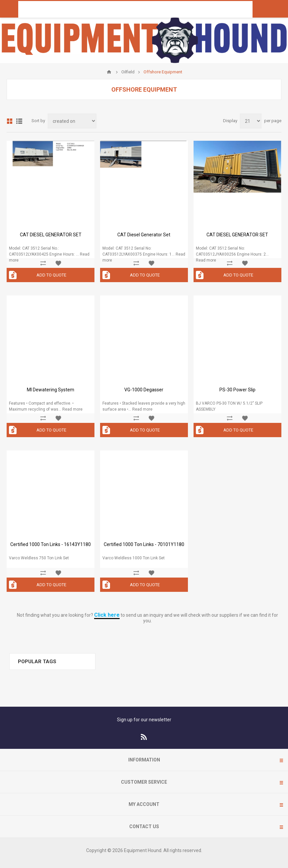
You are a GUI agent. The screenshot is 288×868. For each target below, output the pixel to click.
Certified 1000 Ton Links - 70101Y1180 (144, 544)
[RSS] (144, 737)
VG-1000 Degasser (144, 390)
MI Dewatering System (51, 390)
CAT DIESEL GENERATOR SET (51, 235)
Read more (206, 260)
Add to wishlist (58, 263)
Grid (10, 121)
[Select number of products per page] (251, 121)
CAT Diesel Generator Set (144, 235)
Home (109, 72)
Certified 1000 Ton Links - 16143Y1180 (51, 544)
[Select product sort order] (72, 121)
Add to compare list (43, 263)
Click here (107, 615)
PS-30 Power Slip (237, 390)
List (19, 121)
